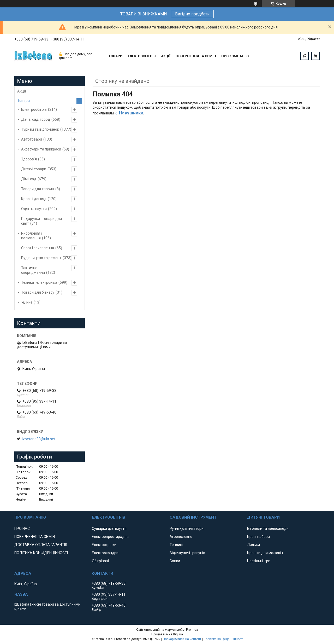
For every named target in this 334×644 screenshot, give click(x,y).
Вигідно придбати (192, 14)
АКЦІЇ (166, 56)
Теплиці (176, 545)
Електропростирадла (110, 537)
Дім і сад (29, 179)
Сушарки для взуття (109, 529)
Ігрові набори (258, 537)
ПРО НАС (22, 529)
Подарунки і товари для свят (41, 221)
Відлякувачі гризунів (187, 553)
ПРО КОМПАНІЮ (235, 56)
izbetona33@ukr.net (39, 439)
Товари (23, 101)
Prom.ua (192, 630)
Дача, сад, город (36, 119)
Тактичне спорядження (33, 270)
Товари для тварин (38, 189)
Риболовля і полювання (31, 236)
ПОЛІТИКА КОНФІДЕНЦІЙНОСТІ (41, 553)
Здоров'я (29, 159)
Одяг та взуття (34, 209)
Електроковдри (105, 553)
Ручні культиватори (187, 529)
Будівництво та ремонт (41, 258)
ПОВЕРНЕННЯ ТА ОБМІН (196, 56)
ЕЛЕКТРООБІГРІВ (142, 56)
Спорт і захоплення (38, 248)
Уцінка (27, 302)
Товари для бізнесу (38, 292)
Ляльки (254, 545)
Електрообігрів (34, 109)
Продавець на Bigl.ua (167, 634)
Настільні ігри (259, 561)
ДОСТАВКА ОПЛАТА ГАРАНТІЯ (41, 545)
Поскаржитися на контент (182, 639)
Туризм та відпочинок (40, 129)
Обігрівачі (100, 561)
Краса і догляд (34, 199)
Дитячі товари (34, 169)
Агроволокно (181, 537)
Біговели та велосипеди (268, 529)
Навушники (131, 113)
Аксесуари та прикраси (41, 149)
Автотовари (32, 139)
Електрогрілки (104, 545)
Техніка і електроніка (39, 282)
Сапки (175, 561)
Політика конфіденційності (223, 639)
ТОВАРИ (116, 56)
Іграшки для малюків (265, 553)
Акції (22, 91)
